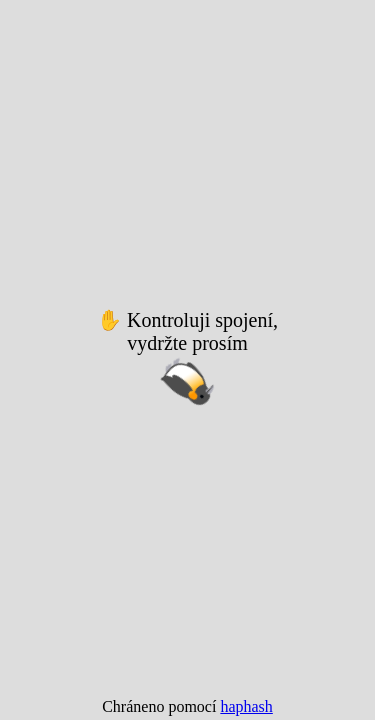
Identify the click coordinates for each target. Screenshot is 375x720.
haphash (246, 706)
